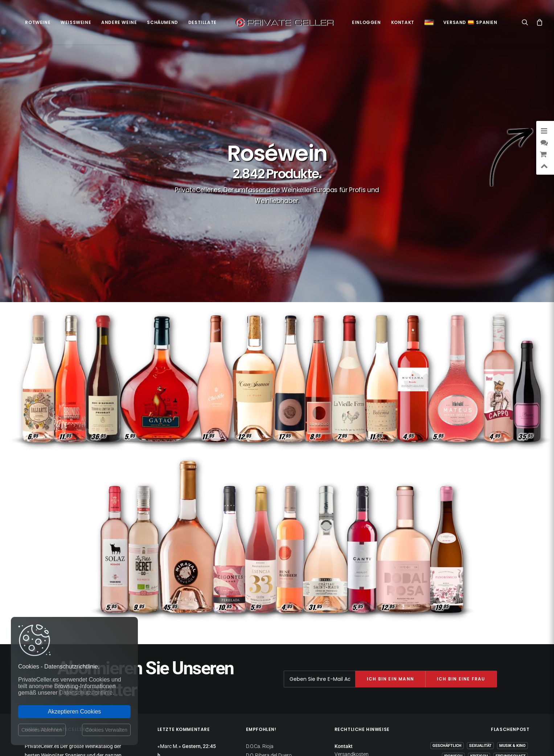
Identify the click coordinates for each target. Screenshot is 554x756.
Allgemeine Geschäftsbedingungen (362, 674)
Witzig (492, 654)
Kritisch (479, 644)
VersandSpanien (470, 22)
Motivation (514, 675)
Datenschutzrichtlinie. (87, 693)
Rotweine (38, 22)
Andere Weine (119, 22)
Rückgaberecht (352, 655)
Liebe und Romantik (459, 665)
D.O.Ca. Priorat (262, 651)
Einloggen (366, 22)
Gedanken (498, 665)
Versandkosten (352, 641)
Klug (451, 675)
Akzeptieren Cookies (75, 712)
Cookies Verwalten (106, 730)
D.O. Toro (256, 678)
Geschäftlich (447, 633)
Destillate (202, 22)
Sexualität (480, 633)
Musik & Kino (512, 633)
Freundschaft (511, 644)
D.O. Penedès (260, 669)
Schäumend (162, 22)
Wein (521, 665)
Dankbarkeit (464, 654)
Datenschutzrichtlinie (358, 648)
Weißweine (76, 22)
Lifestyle (516, 654)
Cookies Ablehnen (42, 730)
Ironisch (453, 644)
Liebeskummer (479, 675)
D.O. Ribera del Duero (269, 642)
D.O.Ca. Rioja (260, 634)
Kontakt (403, 22)
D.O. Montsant (262, 661)
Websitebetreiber (354, 662)
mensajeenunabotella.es (502, 693)
